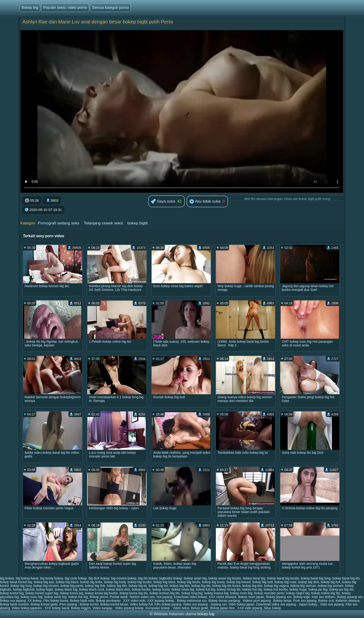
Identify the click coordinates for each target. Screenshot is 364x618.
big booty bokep (52, 578)
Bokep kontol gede (44, 604)
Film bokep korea (56, 601)
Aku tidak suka (205, 202)
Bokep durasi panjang (225, 601)
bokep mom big (241, 593)
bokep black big (66, 589)
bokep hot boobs (276, 589)
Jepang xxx (219, 604)
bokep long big (192, 593)
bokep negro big (298, 593)
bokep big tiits (117, 586)
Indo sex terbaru (323, 597)
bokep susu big (32, 597)
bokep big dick (309, 582)
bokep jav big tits (341, 589)
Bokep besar (282, 601)
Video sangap (103, 608)
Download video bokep (191, 597)
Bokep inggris (81, 608)
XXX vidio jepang (250, 608)
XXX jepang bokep (161, 601)
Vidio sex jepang (332, 604)
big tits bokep (148, 578)
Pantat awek (119, 597)
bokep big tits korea (226, 586)
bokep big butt (263, 582)
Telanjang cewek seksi (103, 223)
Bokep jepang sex (350, 597)
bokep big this (95, 586)
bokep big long (21, 586)
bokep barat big (254, 578)
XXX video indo (134, 601)
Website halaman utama (175, 614)
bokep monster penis (269, 593)
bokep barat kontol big (16, 582)
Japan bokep (309, 604)
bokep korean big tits (164, 593)
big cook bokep (76, 578)
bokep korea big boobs (101, 593)
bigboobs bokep (171, 578)
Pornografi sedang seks (59, 223)
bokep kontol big (12, 593)
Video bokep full (141, 604)
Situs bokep (272, 608)
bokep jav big (318, 589)
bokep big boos (164, 582)
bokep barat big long (316, 578)
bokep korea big (71, 593)
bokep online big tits (326, 593)
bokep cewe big (183, 589)
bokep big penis (72, 586)
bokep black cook (92, 589)
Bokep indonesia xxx (192, 601)
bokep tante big (55, 597)
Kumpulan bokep (158, 608)
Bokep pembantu (109, 601)
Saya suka (163, 202)
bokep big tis (138, 586)
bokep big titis (180, 586)
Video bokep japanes (27, 608)
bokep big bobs (91, 582)
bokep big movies (46, 586)
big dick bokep (99, 578)
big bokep (7, 578)
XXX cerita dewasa (222, 597)
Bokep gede (200, 608)
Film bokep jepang (168, 604)
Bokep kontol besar (114, 604)
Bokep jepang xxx (279, 597)
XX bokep (34, 601)
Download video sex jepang (277, 604)
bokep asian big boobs (225, 578)
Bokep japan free (223, 608)
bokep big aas (44, 582)
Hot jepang (164, 597)
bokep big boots (189, 582)
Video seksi (181, 608)
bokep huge (298, 589)
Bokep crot (326, 601)
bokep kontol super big (42, 593)
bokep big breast (239, 582)
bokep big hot (331, 582)
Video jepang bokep (129, 608)
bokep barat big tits (346, 578)
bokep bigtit (138, 223)
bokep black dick (118, 589)
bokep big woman (303, 586)
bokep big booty (213, 582)
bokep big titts (252, 586)
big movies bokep (124, 578)
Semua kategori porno (110, 8)
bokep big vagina (276, 586)
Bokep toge (302, 597)
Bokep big (30, 8)
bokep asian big (195, 578)
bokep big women (331, 586)
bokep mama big (216, 593)
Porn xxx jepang (305, 601)
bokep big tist (158, 586)
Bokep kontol (89, 604)
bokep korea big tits (134, 593)
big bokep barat (27, 578)
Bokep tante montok (15, 604)
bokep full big (206, 589)
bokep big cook (286, 582)
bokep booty (161, 589)
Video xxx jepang (196, 604)
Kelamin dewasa (348, 601)
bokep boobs (141, 589)
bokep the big (78, 597)
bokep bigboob (24, 589)
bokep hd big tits (229, 589)
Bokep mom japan (251, 597)
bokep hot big (252, 589)
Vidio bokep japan (242, 604)
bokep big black (67, 582)
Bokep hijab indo (82, 601)
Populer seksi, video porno (65, 8)
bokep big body (115, 582)
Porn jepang (69, 604)
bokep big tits (201, 586)
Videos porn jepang (257, 601)
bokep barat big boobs (283, 578)
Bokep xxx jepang (13, 601)
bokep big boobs (140, 582)
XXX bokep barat (57, 608)
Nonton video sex (142, 597)
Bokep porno (99, 597)
